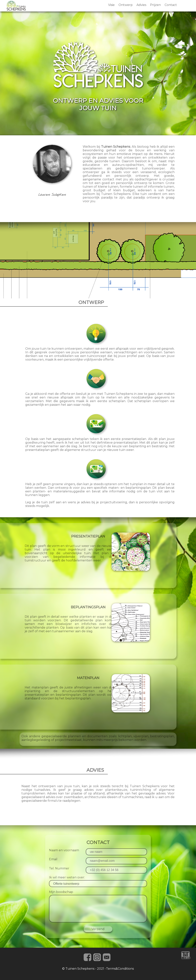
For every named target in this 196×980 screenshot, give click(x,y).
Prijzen (155, 5)
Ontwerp (126, 5)
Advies (141, 5)
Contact (171, 5)
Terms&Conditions (120, 969)
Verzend (98, 929)
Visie (111, 5)
